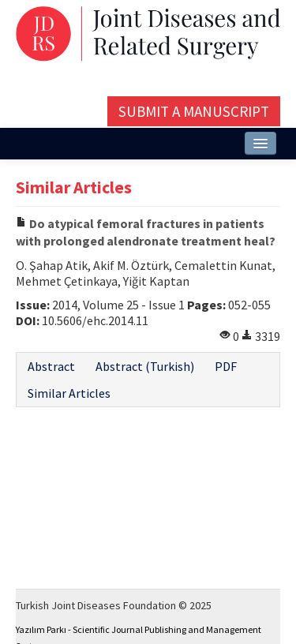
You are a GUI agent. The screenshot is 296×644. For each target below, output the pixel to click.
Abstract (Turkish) (145, 366)
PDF (226, 366)
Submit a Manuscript (194, 111)
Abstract (51, 366)
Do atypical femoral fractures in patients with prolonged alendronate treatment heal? (146, 232)
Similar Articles (69, 393)
